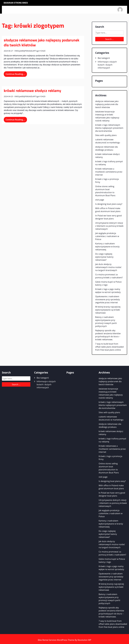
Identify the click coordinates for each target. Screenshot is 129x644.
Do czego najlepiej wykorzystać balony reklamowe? (104, 257)
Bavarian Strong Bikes (16, 3)
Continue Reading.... (15, 74)
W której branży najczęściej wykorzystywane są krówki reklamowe (108, 310)
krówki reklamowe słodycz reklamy (32, 91)
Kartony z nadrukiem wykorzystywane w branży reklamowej (107, 247)
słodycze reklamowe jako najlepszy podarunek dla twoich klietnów (42, 43)
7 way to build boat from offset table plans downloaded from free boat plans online (109, 347)
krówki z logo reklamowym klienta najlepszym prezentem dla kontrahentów (109, 128)
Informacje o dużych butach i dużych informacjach (107, 65)
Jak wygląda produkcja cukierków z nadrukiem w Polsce (107, 236)
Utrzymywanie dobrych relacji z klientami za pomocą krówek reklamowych (109, 226)
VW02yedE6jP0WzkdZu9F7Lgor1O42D (30, 51)
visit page (100, 200)
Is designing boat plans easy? (109, 204)
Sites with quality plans (106, 135)
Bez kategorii (104, 58)
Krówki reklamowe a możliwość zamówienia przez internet (109, 172)
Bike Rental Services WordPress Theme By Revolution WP (64, 640)
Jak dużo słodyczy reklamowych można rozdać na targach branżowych (108, 267)
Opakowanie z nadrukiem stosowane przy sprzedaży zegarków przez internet (108, 299)
